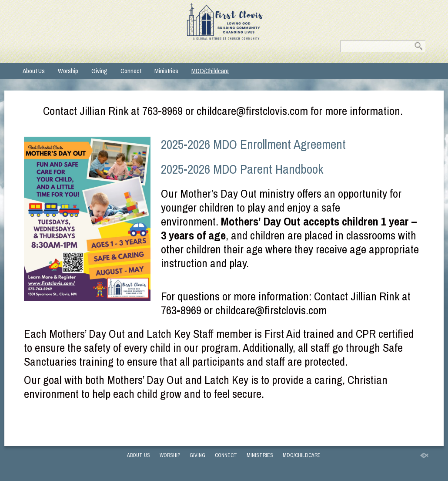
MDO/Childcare (210, 71)
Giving (99, 71)
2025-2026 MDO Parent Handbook (242, 169)
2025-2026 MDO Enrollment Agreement (253, 144)
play (256, 207)
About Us (34, 71)
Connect (131, 71)
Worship (68, 71)
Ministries (166, 71)
